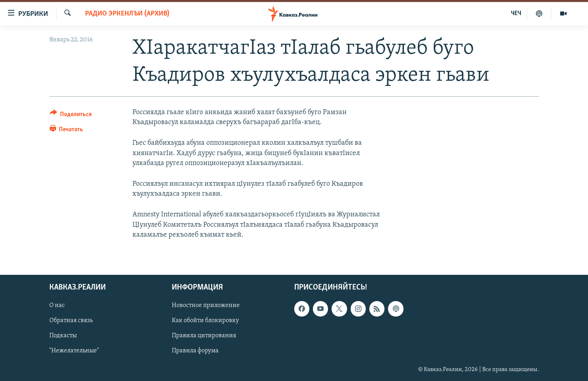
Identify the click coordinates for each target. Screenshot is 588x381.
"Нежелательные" (74, 351)
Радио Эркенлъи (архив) (127, 14)
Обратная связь (71, 321)
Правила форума (195, 351)
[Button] (71, 116)
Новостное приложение (206, 305)
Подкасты (63, 336)
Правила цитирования (204, 336)
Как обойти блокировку (205, 321)
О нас (57, 305)
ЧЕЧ (516, 14)
